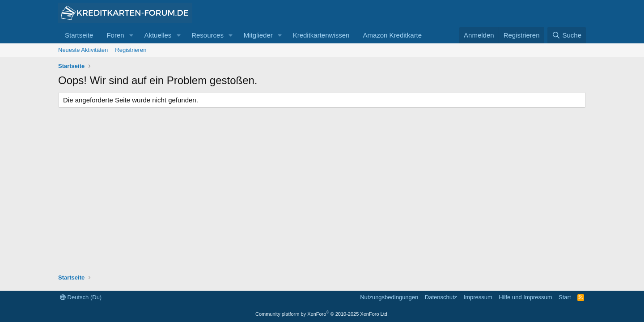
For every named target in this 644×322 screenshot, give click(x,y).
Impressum (478, 297)
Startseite (79, 35)
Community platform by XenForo (322, 314)
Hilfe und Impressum (525, 297)
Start (565, 297)
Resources (208, 35)
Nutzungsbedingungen (389, 297)
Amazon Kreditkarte (392, 35)
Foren (115, 35)
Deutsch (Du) (81, 297)
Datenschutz (441, 297)
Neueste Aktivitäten (83, 50)
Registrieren (131, 50)
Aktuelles (158, 35)
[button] (131, 35)
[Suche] (567, 35)
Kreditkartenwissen (321, 35)
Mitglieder (258, 35)
